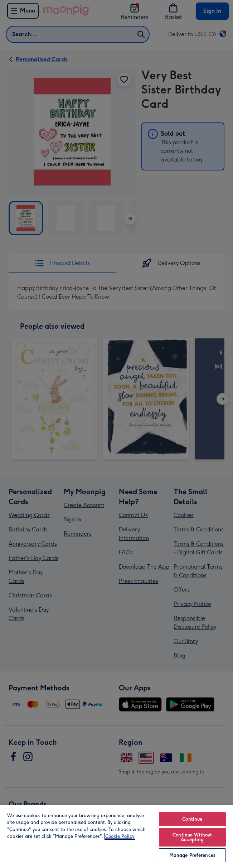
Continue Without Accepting (192, 837)
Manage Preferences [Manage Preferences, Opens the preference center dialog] (192, 855)
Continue (192, 819)
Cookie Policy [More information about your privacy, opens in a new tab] (120, 836)
